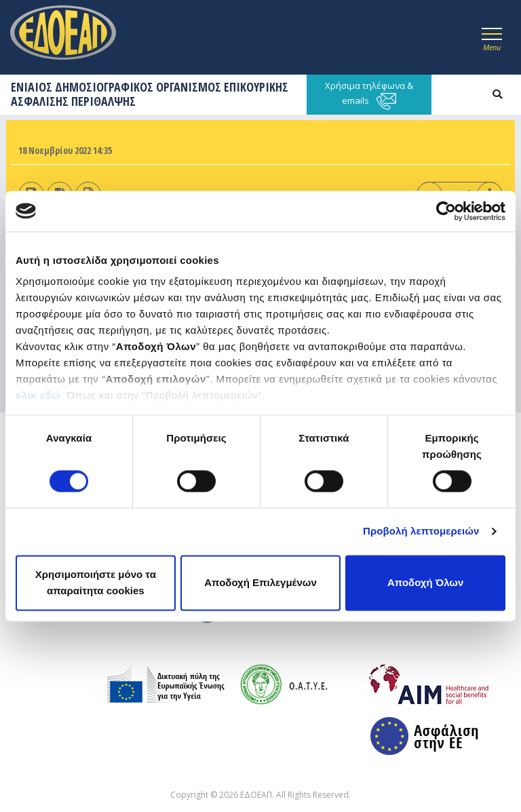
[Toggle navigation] (492, 37)
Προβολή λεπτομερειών (421, 531)
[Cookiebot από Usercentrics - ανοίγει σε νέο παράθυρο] (446, 211)
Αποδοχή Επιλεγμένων (260, 582)
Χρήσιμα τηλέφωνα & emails (369, 95)
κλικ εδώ (38, 395)
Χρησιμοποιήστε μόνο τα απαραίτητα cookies (96, 582)
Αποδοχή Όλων (425, 582)
